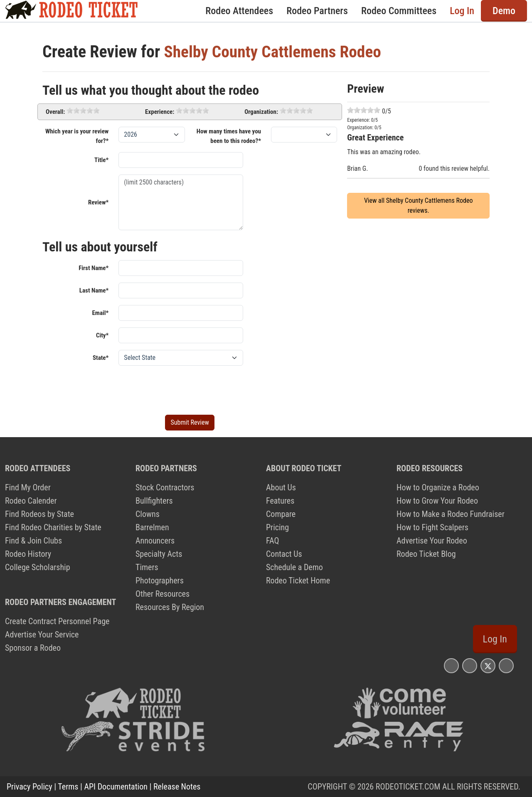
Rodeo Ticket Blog (426, 554)
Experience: (160, 112)
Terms (68, 787)
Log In (462, 11)
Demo (504, 11)
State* (101, 358)
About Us (281, 487)
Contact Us (284, 554)
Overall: (55, 112)
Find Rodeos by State (39, 514)
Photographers (160, 581)
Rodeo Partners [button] (317, 11)
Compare (281, 514)
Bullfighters (154, 501)
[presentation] (182, 389)
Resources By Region (170, 607)
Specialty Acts (159, 554)
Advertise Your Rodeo (432, 541)
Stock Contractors (165, 487)
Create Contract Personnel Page (57, 621)
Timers (147, 567)
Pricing (277, 527)
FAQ (272, 541)
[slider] (83, 111)
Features (280, 501)
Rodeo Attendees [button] (239, 11)
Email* (100, 313)
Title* (101, 160)
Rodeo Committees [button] (399, 11)
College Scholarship (38, 567)
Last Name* (94, 290)
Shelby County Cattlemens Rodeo (274, 52)
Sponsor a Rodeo (33, 648)
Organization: (261, 112)
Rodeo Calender (31, 501)
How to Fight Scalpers (432, 527)
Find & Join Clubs (33, 541)
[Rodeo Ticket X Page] (488, 665)
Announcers (155, 541)
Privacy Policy (30, 787)
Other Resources (163, 594)
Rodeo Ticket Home (298, 581)
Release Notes (177, 787)
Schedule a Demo (294, 567)
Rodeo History (28, 554)
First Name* (94, 268)
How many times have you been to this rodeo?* (229, 136)
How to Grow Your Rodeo (437, 501)
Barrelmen (152, 527)
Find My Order (28, 487)
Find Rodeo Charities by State (53, 527)
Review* (98, 202)
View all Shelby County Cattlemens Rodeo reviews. (419, 205)
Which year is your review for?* (77, 136)
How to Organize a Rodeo (438, 487)
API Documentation (116, 787)
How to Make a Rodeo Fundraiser (451, 514)
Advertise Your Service (42, 635)
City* (102, 335)
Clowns (148, 514)
